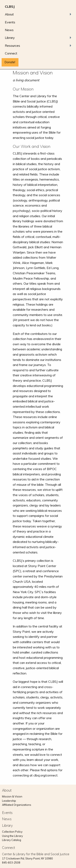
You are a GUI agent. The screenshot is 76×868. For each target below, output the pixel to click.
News (9, 30)
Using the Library (12, 836)
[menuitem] (38, 7)
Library (10, 38)
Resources (12, 46)
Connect (11, 53)
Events (10, 22)
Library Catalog (12, 840)
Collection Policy (12, 832)
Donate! (10, 62)
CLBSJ (10, 7)
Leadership (9, 801)
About (9, 14)
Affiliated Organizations (17, 805)
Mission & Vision (12, 796)
